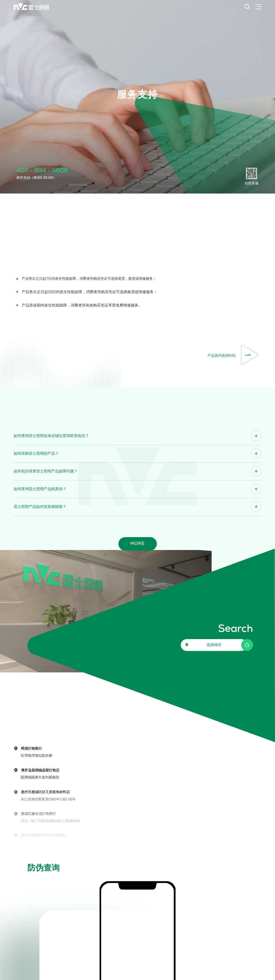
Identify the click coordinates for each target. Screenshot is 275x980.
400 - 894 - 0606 (42, 171)
